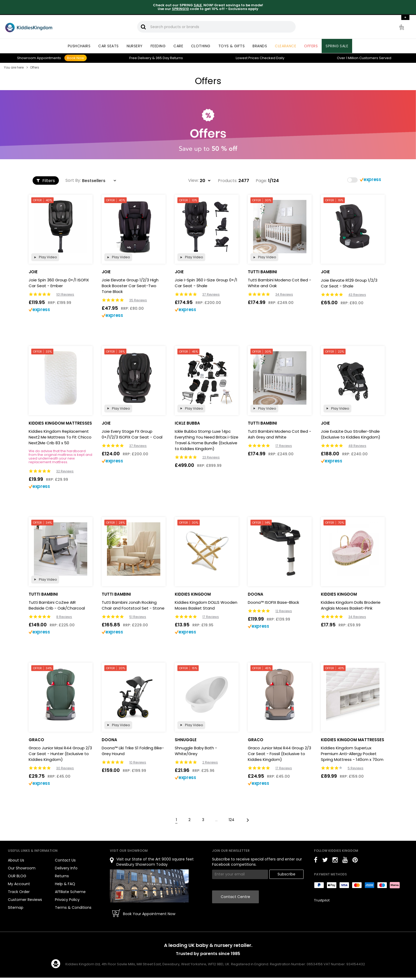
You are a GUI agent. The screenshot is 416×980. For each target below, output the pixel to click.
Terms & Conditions (73, 907)
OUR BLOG (17, 876)
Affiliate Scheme (70, 892)
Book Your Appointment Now (149, 914)
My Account (19, 884)
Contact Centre (235, 897)
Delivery (140, 58)
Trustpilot (322, 900)
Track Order (19, 892)
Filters (46, 181)
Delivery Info (66, 868)
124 (232, 820)
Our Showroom (22, 868)
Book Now (76, 58)
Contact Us (65, 860)
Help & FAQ (65, 884)
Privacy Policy (67, 900)
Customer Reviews (25, 900)
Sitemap (16, 907)
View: (193, 180)
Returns (169, 58)
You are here (14, 67)
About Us (16, 860)
